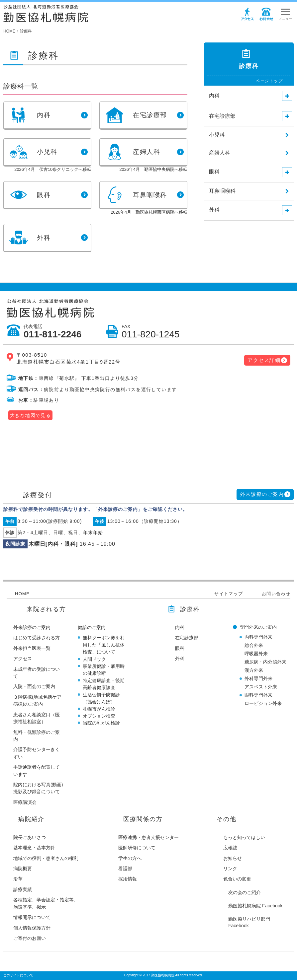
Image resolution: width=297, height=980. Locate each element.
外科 (180, 659)
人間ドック (94, 659)
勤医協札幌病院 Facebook (255, 906)
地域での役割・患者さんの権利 (46, 858)
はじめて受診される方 (37, 638)
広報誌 (230, 848)
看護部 (125, 869)
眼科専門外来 (258, 695)
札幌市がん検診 (99, 709)
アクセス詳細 (264, 360)
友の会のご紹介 (245, 892)
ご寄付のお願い (30, 938)
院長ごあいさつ (30, 837)
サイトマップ (229, 594)
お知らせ (233, 858)
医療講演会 (25, 802)
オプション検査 (99, 716)
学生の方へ (130, 858)
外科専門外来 (258, 678)
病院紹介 (31, 819)
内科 (180, 627)
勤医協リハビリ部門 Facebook (249, 922)
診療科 (190, 609)
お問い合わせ (276, 594)
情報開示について (32, 917)
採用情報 (128, 879)
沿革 (18, 879)
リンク (230, 869)
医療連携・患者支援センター (148, 837)
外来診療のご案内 (262, 494)
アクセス (23, 659)
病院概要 (23, 869)
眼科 (180, 648)
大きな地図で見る (30, 415)
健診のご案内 (92, 627)
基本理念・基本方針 (34, 848)
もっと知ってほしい (244, 837)
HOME (22, 594)
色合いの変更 (237, 879)
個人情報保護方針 (32, 928)
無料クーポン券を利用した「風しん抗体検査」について (104, 645)
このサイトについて (18, 975)
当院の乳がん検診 (101, 723)
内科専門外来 (258, 637)
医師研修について (137, 848)
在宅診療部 (187, 638)
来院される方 (46, 609)
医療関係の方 (143, 819)
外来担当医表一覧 (32, 648)
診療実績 (23, 889)
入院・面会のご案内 (34, 686)
